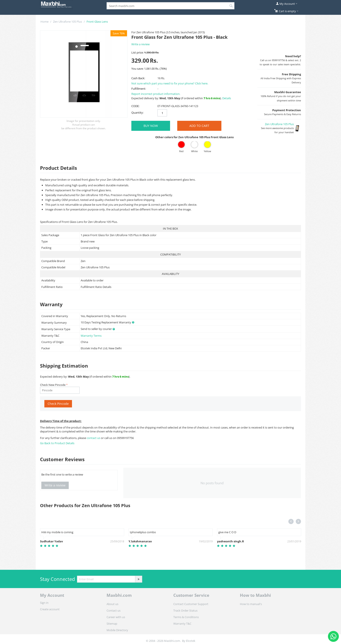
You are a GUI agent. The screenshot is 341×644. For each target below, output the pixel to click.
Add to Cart (199, 126)
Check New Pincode (53, 385)
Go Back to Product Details (57, 443)
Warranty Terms (91, 336)
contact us (94, 438)
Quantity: (137, 113)
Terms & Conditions (186, 617)
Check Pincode (58, 404)
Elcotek (191, 641)
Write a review (140, 44)
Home (44, 22)
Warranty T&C (182, 624)
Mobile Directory (117, 630)
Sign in (44, 603)
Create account (50, 609)
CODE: (135, 106)
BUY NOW (151, 126)
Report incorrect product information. (156, 94)
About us (112, 604)
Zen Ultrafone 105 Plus (68, 22)
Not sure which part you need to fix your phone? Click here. (170, 83)
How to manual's (251, 604)
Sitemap (112, 624)
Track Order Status (185, 610)
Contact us (114, 610)
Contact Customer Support (191, 604)
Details (227, 98)
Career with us (116, 617)
